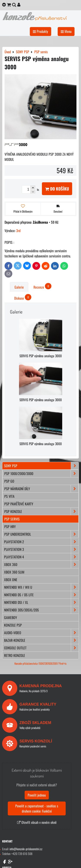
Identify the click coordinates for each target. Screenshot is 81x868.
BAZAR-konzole (41, 640)
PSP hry (10, 527)
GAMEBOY (11, 617)
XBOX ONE (11, 580)
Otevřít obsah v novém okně (37, 822)
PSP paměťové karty (19, 504)
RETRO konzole (15, 655)
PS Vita (9, 496)
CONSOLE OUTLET (41, 648)
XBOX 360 (41, 564)
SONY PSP (41, 466)
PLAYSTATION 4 (41, 557)
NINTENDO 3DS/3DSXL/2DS (41, 610)
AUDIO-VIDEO (41, 633)
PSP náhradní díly (41, 489)
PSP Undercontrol (41, 534)
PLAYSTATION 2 (41, 542)
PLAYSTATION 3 (41, 549)
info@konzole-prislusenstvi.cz (26, 849)
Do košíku (57, 189)
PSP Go (9, 481)
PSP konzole (41, 511)
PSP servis (12, 519)
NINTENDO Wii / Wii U (41, 587)
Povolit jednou (37, 795)
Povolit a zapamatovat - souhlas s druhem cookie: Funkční (37, 808)
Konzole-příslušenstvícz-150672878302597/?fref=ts (40, 664)
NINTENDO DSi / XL (41, 602)
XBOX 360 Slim (14, 572)
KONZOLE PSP (13, 625)
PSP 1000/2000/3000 (41, 474)
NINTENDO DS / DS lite (41, 595)
